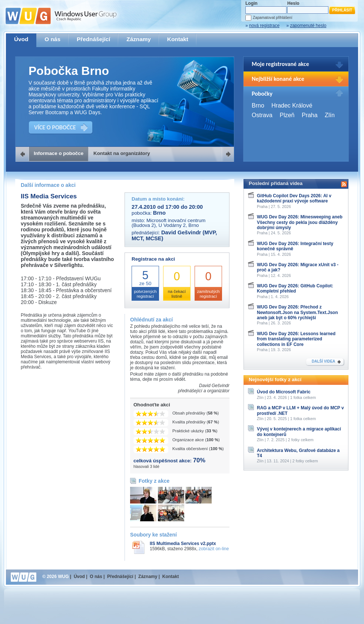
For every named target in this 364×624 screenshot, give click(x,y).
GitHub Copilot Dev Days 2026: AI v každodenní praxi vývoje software (294, 198)
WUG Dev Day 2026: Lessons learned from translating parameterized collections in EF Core (296, 339)
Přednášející (93, 39)
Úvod (21, 39)
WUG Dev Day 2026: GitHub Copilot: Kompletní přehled (295, 288)
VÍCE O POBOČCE (55, 127)
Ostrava (262, 115)
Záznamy (139, 39)
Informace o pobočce (59, 153)
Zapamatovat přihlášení (272, 18)
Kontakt (178, 39)
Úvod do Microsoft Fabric (284, 392)
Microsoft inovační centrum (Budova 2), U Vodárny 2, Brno (168, 223)
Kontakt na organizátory (122, 153)
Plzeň (287, 115)
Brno (258, 105)
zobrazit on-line (214, 549)
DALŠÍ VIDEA (323, 361)
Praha (310, 115)
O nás (52, 39)
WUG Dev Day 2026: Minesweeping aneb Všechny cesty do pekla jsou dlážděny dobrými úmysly (300, 222)
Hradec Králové (292, 105)
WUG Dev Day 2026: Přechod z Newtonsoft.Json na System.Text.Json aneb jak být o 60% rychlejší (297, 312)
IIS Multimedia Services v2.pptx (183, 544)
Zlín (330, 115)
